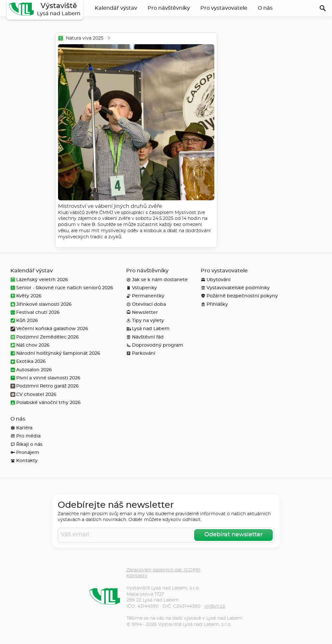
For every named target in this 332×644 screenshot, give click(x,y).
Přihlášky (214, 304)
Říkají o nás (26, 444)
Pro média (25, 436)
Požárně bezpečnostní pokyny (239, 296)
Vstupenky (142, 288)
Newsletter (142, 312)
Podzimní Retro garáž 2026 (45, 386)
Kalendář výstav (116, 8)
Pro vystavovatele (224, 8)
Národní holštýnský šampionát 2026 (55, 353)
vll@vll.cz (215, 606)
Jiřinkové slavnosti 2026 (41, 304)
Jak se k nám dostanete (157, 280)
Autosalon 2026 (31, 370)
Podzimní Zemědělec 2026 (45, 337)
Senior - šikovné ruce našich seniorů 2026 (62, 288)
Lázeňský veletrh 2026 (39, 280)
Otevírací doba (146, 304)
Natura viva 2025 (85, 38)
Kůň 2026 (24, 321)
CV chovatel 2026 (33, 394)
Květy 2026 (26, 296)
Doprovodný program (155, 345)
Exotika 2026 (28, 361)
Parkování (141, 353)
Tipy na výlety (145, 321)
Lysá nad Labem (148, 329)
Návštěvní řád (145, 337)
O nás (265, 8)
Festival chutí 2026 (35, 312)
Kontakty (24, 461)
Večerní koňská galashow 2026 (49, 329)
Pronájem (25, 453)
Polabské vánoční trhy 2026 (46, 403)
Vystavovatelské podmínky (235, 288)
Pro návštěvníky (169, 8)
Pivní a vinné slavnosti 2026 (45, 378)
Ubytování (216, 280)
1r (109, 38)
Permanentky (145, 296)
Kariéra (21, 428)
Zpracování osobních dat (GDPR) (164, 570)
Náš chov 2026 (30, 345)
